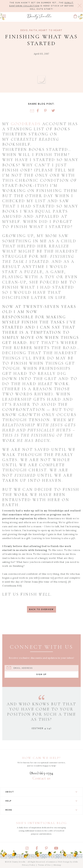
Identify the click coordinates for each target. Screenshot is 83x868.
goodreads (26, 124)
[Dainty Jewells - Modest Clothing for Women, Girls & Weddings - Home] (40, 17)
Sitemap (57, 865)
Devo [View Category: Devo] (24, 30)
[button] (4, 16)
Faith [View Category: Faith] (33, 30)
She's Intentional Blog (42, 823)
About (41, 792)
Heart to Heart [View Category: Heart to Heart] (51, 30)
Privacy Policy (29, 865)
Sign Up (41, 674)
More (41, 810)
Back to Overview (41, 609)
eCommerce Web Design (58, 862)
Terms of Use (44, 865)
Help (41, 801)
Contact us (41, 778)
